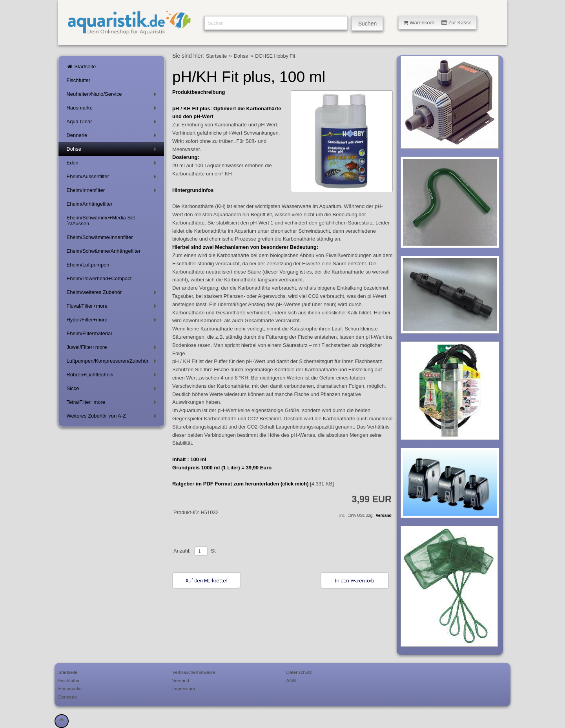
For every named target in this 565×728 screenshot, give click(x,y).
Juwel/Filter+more (113, 349)
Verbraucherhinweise (194, 672)
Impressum (184, 689)
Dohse (113, 151)
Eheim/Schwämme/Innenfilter (99, 237)
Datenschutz (299, 672)
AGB (291, 680)
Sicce (113, 390)
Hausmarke (113, 109)
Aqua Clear (113, 123)
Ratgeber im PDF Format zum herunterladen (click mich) (240, 484)
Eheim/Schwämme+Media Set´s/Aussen (101, 221)
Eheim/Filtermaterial (89, 333)
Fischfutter (78, 80)
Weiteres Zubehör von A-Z (113, 417)
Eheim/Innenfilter (113, 192)
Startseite (81, 67)
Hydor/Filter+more (113, 321)
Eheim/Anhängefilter (89, 204)
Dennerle (113, 137)
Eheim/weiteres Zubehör (113, 294)
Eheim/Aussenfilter (113, 178)
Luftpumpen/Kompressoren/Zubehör (113, 362)
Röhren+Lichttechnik (113, 376)
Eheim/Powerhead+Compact (99, 278)
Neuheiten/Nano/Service (113, 96)
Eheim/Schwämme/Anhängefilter (103, 251)
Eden (113, 164)
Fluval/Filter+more (113, 307)
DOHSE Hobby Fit (275, 56)
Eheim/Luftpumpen (88, 265)
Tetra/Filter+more (113, 404)
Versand (383, 515)
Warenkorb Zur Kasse (437, 23)
